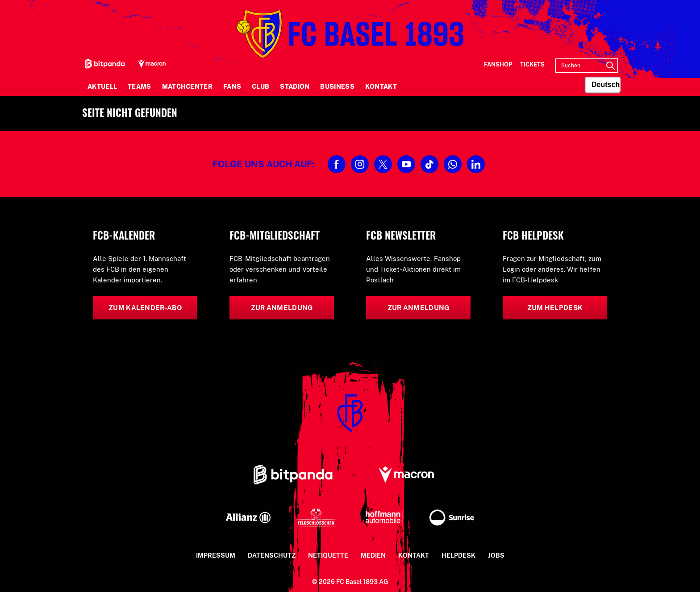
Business (337, 87)
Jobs (496, 555)
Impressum (216, 555)
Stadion (295, 87)
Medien (373, 555)
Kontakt (381, 87)
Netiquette (328, 555)
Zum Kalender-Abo (145, 308)
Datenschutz (272, 555)
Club (260, 87)
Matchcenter (187, 87)
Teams (140, 87)
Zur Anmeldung (282, 308)
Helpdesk (458, 555)
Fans (232, 87)
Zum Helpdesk (555, 308)
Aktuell (102, 87)
